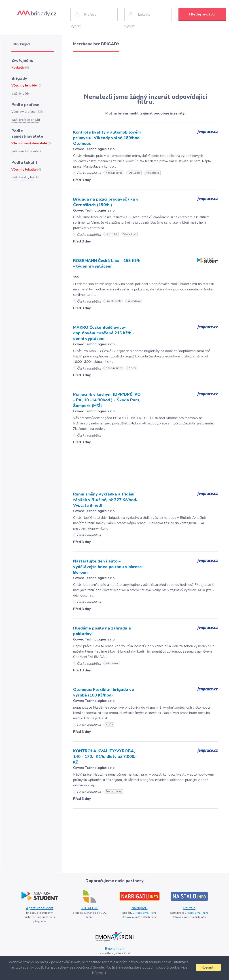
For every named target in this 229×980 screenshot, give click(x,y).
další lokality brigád (25, 177)
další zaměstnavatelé (26, 151)
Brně (146, 913)
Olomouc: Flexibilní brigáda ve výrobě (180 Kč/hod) (104, 692)
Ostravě (127, 917)
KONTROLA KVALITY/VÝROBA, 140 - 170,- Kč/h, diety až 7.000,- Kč (105, 757)
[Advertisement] (145, 72)
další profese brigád (26, 120)
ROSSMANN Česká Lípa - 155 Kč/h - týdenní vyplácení (107, 263)
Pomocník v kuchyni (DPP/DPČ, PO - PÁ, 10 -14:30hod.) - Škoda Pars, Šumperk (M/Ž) (107, 400)
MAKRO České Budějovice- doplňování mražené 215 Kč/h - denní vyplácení (104, 333)
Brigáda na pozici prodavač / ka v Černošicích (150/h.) (106, 202)
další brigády (20, 94)
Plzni (153, 913)
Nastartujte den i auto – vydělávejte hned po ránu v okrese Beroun (107, 567)
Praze (138, 913)
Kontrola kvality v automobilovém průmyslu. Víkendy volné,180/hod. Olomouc (107, 138)
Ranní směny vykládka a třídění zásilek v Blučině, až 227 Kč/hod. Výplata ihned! (105, 500)
